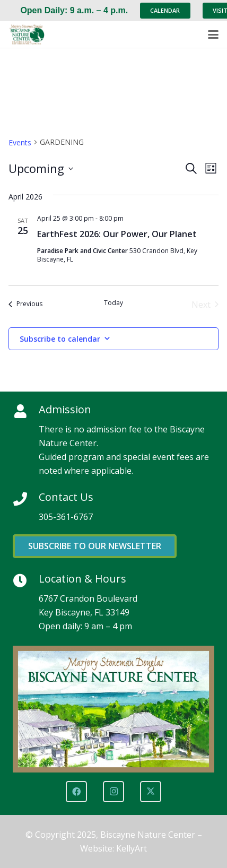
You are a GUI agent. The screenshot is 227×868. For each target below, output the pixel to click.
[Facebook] (76, 792)
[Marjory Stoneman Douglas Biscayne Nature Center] (30, 34)
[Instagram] (113, 792)
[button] (213, 34)
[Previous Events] (25, 305)
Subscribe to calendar (60, 339)
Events (20, 142)
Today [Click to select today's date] (113, 303)
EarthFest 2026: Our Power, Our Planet (117, 234)
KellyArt (132, 848)
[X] (151, 792)
